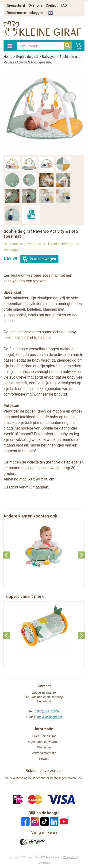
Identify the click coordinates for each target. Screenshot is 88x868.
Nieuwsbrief (16, 5)
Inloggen (36, 13)
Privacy (44, 759)
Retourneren (16, 13)
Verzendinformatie (44, 753)
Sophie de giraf (27, 57)
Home (8, 57)
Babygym (49, 57)
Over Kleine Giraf (44, 736)
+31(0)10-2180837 (47, 711)
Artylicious (44, 863)
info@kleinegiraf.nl (49, 717)
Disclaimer (44, 747)
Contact (52, 5)
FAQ (64, 5)
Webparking (70, 857)
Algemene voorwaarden (44, 742)
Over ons (36, 5)
